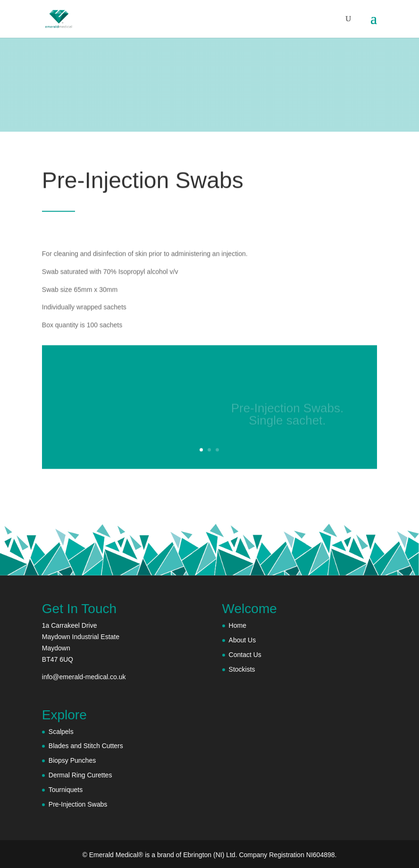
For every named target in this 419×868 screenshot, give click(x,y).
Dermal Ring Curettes (80, 775)
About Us (243, 640)
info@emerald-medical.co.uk (84, 677)
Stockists (242, 669)
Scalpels (61, 732)
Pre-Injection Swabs (78, 804)
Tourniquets (66, 790)
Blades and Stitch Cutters (86, 746)
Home (238, 625)
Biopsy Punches (72, 760)
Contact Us (245, 655)
